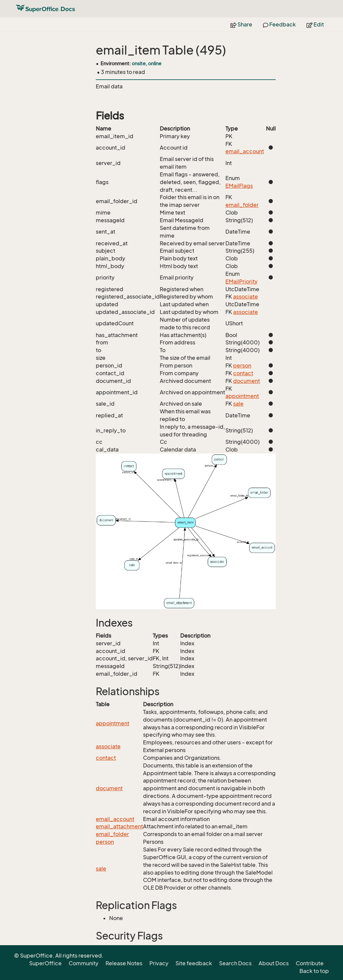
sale (238, 404)
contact (243, 373)
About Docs (274, 963)
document (247, 381)
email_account (245, 151)
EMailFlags (239, 186)
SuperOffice (45, 963)
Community (84, 963)
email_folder (242, 205)
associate (246, 297)
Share (241, 24)
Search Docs (235, 963)
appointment (242, 396)
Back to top (314, 971)
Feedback (279, 24)
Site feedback (194, 963)
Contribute (310, 963)
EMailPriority (242, 281)
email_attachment (119, 826)
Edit (315, 24)
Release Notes (124, 963)
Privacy (159, 963)
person (242, 365)
